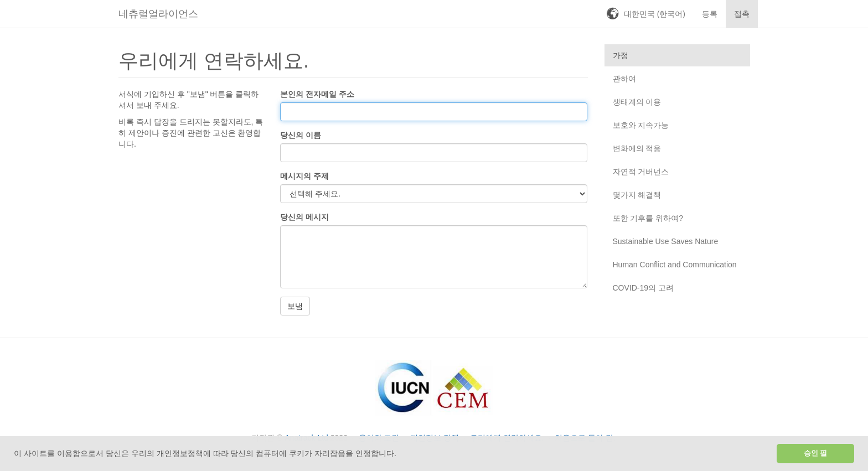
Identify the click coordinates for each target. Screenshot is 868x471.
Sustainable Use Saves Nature (666, 241)
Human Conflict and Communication (675, 265)
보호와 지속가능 (641, 125)
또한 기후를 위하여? (648, 218)
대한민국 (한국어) (655, 14)
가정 (621, 55)
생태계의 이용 (637, 102)
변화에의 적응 (637, 148)
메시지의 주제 (304, 176)
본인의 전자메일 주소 (317, 94)
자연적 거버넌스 (641, 172)
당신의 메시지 (304, 217)
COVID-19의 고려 (643, 288)
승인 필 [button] (816, 453)
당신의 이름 (301, 135)
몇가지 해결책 (637, 195)
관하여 (624, 79)
